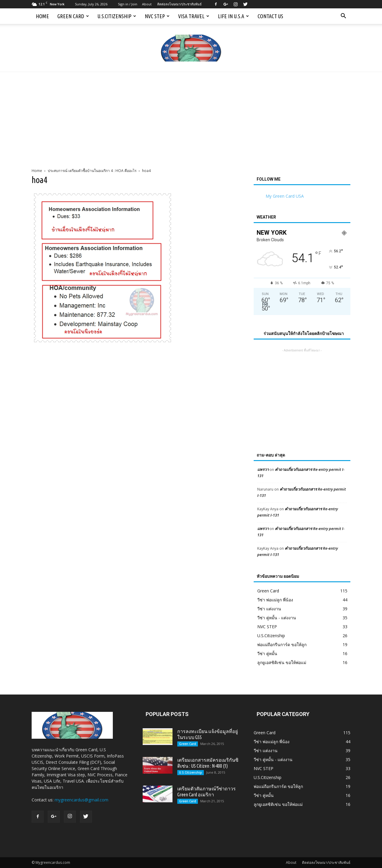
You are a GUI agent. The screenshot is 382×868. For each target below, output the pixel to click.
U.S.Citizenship (117, 16)
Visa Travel (194, 16)
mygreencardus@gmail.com (81, 800)
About (147, 4)
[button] (343, 16)
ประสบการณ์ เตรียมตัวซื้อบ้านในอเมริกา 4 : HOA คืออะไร (92, 171)
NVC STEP (157, 16)
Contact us (270, 16)
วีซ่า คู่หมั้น (267, 653)
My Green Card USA (285, 196)
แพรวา (263, 469)
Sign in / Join (128, 4)
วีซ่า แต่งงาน (269, 609)
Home (42, 16)
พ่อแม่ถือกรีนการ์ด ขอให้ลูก (282, 645)
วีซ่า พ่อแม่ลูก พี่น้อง (275, 600)
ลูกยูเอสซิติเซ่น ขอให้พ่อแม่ (282, 662)
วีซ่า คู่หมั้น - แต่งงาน (277, 618)
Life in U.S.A (233, 16)
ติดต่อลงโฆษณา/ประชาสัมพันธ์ (180, 4)
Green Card (73, 16)
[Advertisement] (191, 117)
